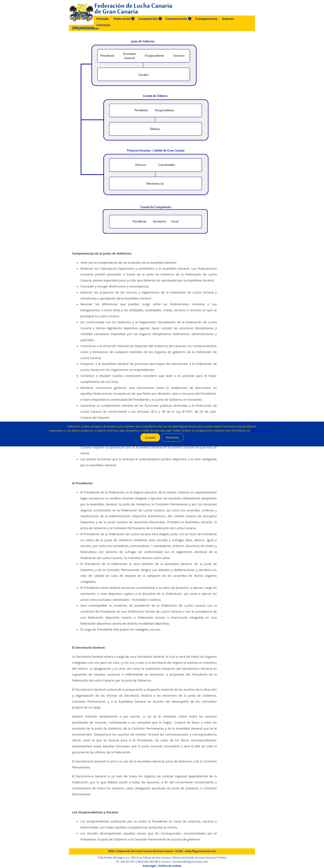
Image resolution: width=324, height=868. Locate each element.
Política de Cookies (263, 430)
